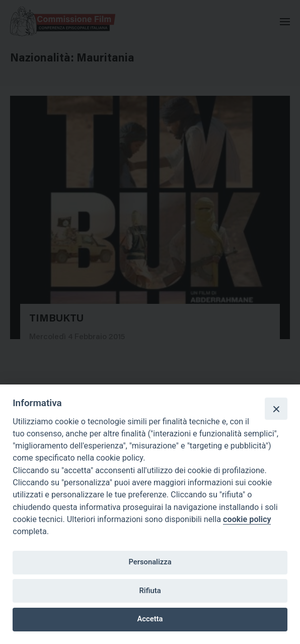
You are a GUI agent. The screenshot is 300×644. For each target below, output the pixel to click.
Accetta (150, 619)
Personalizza (150, 562)
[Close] (276, 409)
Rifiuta (150, 591)
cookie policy (247, 519)
